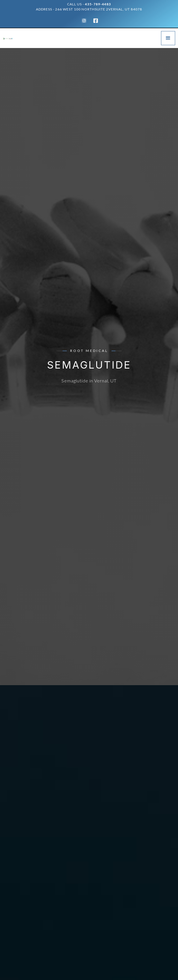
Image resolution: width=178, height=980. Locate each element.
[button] (168, 38)
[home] (11, 38)
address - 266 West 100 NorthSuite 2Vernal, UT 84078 (89, 9)
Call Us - (89, 4)
